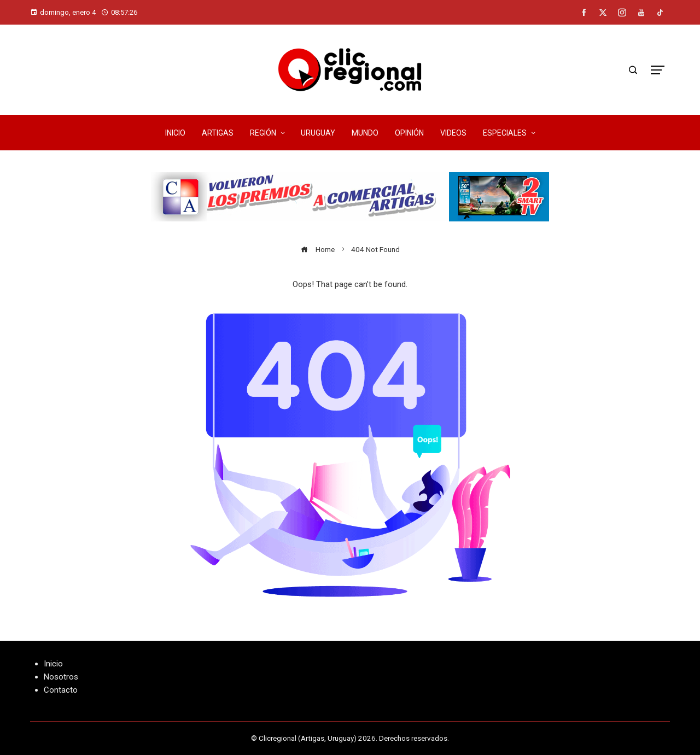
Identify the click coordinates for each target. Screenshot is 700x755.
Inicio (53, 664)
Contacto (61, 690)
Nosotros (61, 677)
